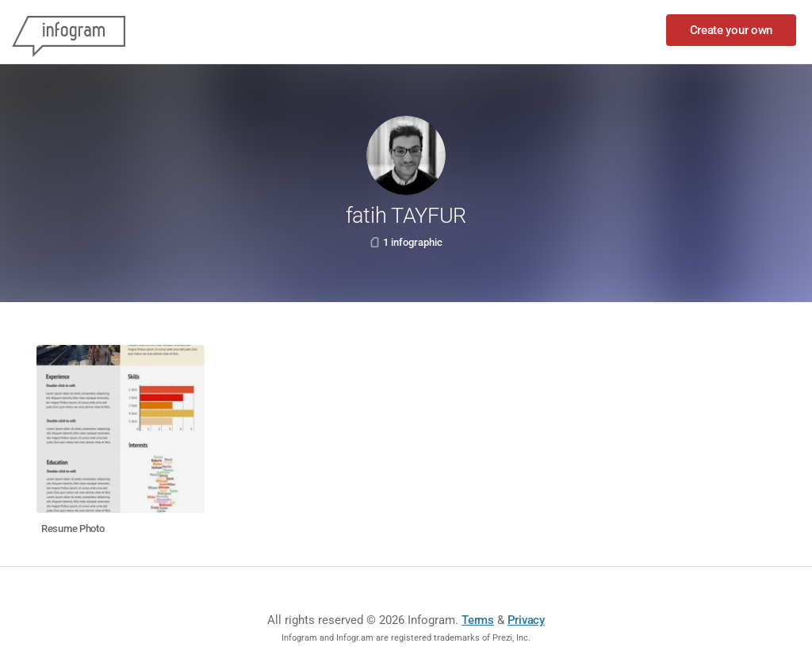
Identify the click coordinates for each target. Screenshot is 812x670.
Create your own (732, 30)
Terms (478, 620)
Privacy (526, 620)
